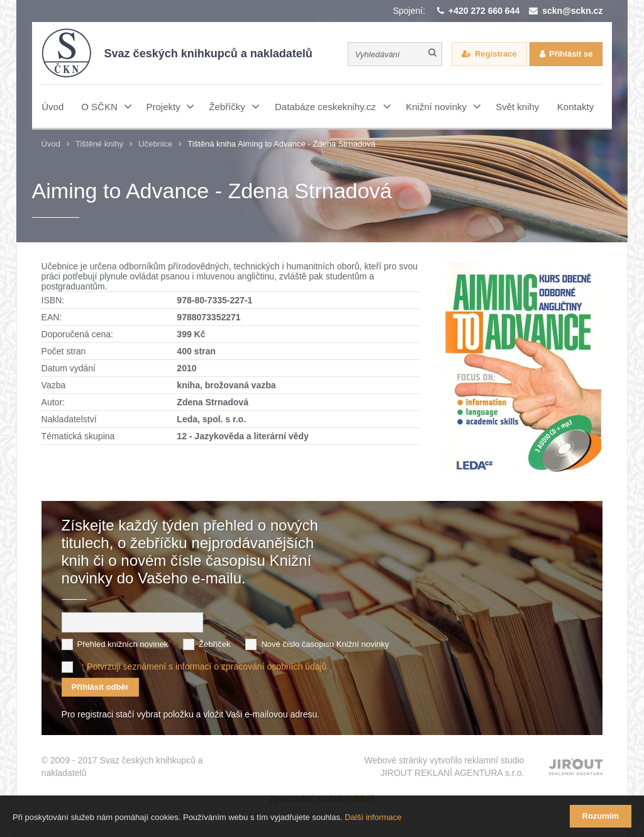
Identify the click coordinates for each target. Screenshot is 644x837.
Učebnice (155, 144)
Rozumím (601, 816)
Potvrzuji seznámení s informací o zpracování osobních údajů (207, 666)
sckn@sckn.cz (572, 11)
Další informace (373, 817)
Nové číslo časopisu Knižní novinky (325, 644)
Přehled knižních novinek (123, 644)
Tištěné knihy (99, 144)
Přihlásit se (571, 54)
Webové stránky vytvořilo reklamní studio (444, 767)
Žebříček (215, 644)
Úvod (51, 144)
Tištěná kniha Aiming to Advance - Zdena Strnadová (281, 144)
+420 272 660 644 (484, 11)
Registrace (496, 54)
